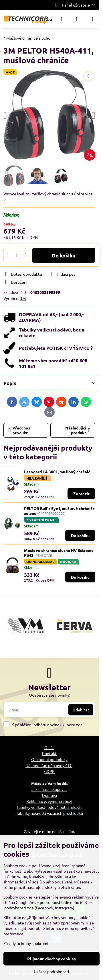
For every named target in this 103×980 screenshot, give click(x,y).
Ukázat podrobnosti (51, 971)
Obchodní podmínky (49, 759)
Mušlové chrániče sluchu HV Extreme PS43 (59, 553)
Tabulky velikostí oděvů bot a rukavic (49, 807)
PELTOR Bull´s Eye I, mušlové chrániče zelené (59, 511)
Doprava (49, 795)
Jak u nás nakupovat (49, 789)
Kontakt (49, 753)
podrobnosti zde (55, 902)
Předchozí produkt (20, 430)
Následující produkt (78, 430)
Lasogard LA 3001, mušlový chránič (57, 472)
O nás (49, 747)
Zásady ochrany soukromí (26, 943)
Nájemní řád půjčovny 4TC (49, 765)
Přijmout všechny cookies (51, 959)
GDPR (49, 771)
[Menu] (92, 19)
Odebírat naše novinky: (49, 695)
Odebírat (81, 710)
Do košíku (64, 255)
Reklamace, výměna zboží (49, 801)
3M (23, 298)
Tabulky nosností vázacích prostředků (49, 813)
